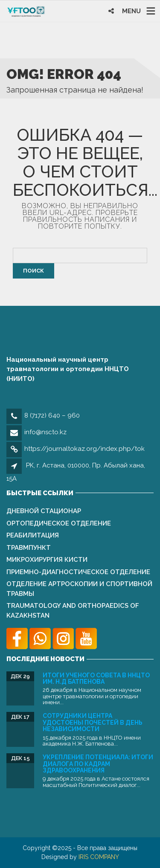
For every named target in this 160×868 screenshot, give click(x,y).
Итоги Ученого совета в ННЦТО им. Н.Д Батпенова (96, 678)
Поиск (33, 271)
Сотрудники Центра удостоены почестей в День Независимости (93, 722)
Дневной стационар (44, 511)
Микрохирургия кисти (47, 560)
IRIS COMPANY (99, 857)
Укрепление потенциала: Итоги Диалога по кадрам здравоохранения (98, 764)
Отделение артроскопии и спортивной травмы (79, 589)
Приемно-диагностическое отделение (78, 572)
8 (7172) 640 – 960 (52, 415)
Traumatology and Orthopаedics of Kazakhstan (73, 611)
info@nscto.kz (45, 432)
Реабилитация (33, 535)
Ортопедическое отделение (59, 523)
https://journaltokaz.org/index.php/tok (84, 449)
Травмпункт (29, 548)
